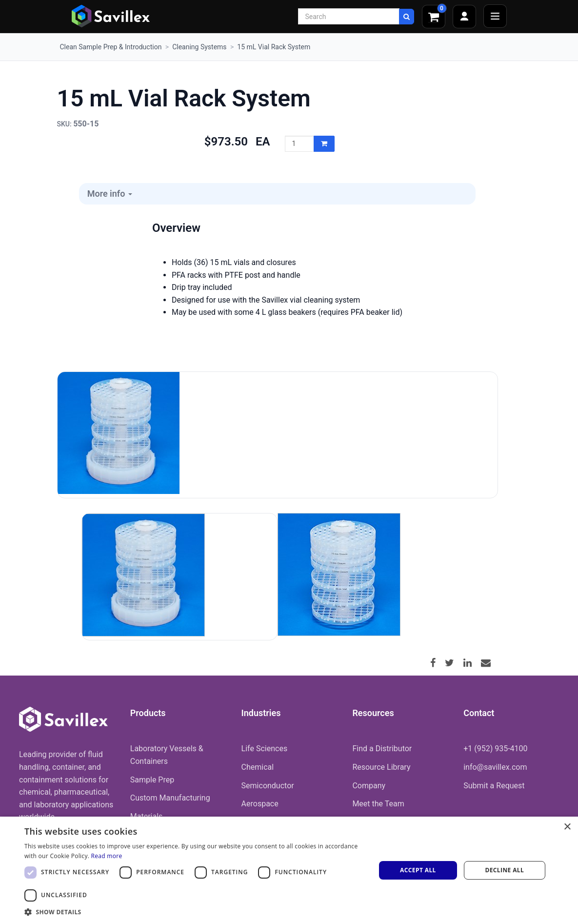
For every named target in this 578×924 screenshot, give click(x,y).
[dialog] (289, 870)
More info (110, 194)
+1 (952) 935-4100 (495, 749)
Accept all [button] (418, 870)
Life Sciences (265, 749)
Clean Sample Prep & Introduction (111, 47)
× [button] (567, 827)
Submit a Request (494, 786)
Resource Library (381, 767)
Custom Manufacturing (170, 798)
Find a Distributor (382, 749)
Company (369, 786)
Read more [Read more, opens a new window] (107, 856)
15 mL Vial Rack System (274, 47)
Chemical (258, 767)
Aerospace (260, 804)
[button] (195, 912)
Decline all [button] (504, 870)
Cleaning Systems (199, 47)
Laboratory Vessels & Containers (167, 755)
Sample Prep (152, 780)
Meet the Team (378, 804)
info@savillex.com (495, 767)
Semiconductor (268, 786)
